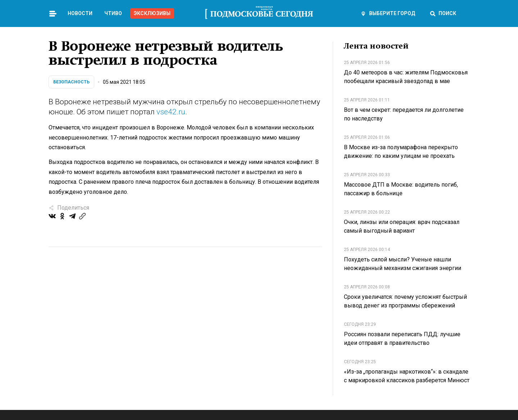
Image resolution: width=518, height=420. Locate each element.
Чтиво (113, 13)
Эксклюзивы (152, 13)
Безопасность (71, 82)
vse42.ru (171, 112)
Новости (80, 13)
